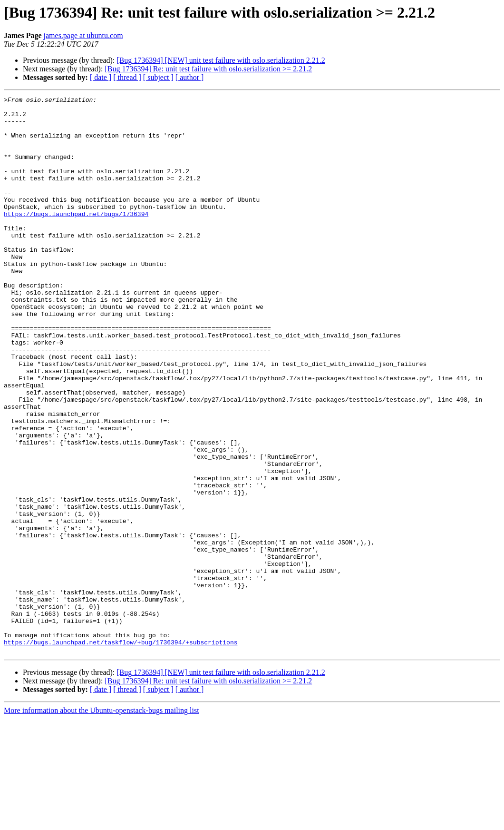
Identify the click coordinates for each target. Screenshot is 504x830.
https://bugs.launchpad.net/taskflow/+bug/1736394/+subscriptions (121, 752)
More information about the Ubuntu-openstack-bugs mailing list (102, 822)
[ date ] (101, 77)
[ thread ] (127, 77)
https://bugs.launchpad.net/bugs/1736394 (76, 238)
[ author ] (190, 77)
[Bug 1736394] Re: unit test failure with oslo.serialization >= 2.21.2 (208, 69)
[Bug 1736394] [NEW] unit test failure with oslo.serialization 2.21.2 (221, 60)
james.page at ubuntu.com (83, 35)
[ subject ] (158, 77)
